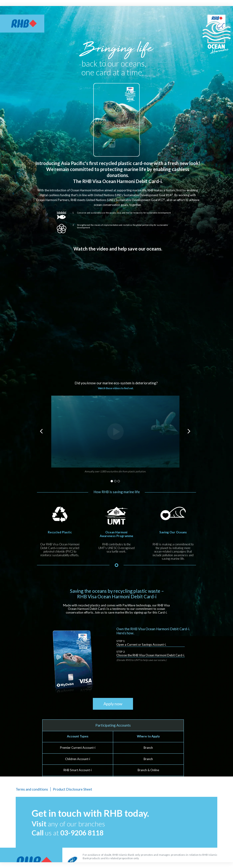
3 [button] (119, 481)
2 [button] (115, 481)
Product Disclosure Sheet (73, 789)
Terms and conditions (32, 789)
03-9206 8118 (82, 833)
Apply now (113, 704)
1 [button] (112, 481)
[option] (115, 436)
